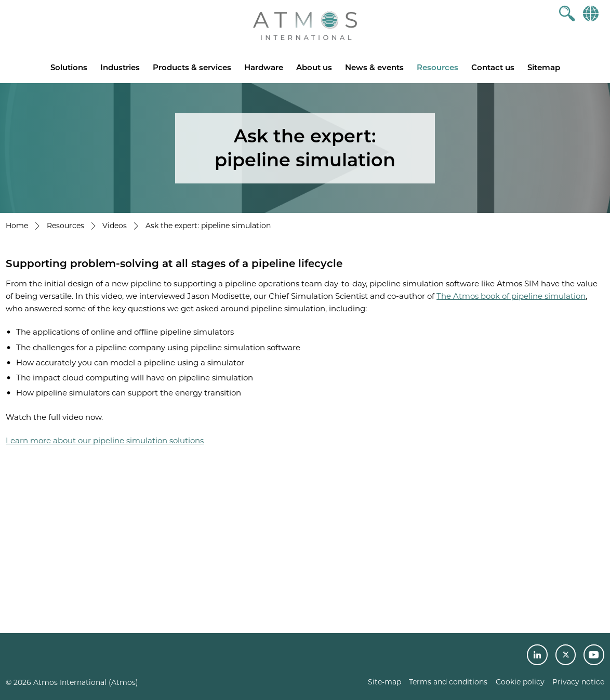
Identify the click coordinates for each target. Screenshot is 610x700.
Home (17, 226)
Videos (115, 226)
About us (314, 67)
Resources (437, 67)
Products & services (192, 67)
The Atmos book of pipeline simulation (511, 296)
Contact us (493, 67)
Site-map (384, 682)
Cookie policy (520, 682)
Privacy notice (578, 682)
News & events (374, 67)
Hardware (264, 67)
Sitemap (544, 67)
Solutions (69, 67)
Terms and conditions (448, 682)
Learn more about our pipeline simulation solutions (105, 440)
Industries (120, 67)
